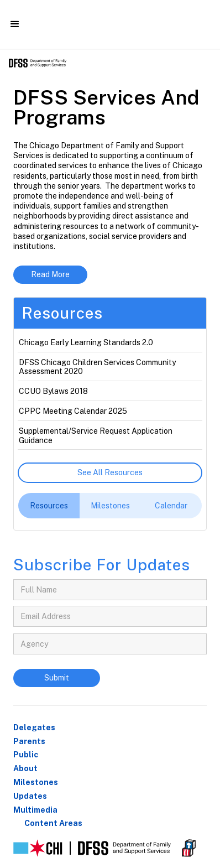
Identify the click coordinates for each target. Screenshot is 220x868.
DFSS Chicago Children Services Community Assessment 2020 (97, 367)
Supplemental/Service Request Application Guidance (96, 436)
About (25, 768)
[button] (15, 24)
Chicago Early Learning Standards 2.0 (86, 342)
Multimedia (35, 810)
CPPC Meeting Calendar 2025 (73, 411)
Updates (30, 796)
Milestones (36, 782)
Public (26, 755)
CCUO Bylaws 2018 (53, 391)
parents (29, 741)
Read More (50, 274)
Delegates (34, 727)
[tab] (49, 506)
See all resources (110, 472)
